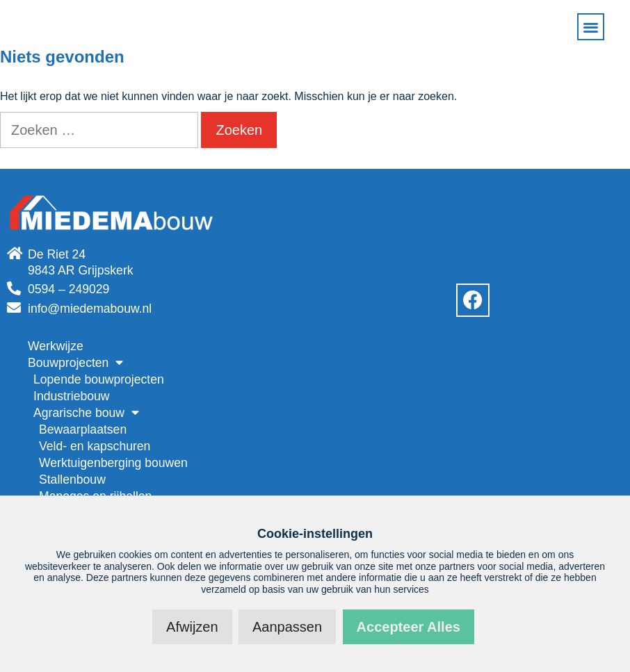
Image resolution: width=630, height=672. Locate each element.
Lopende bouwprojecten (99, 379)
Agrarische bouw (86, 413)
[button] (591, 27)
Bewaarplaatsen (83, 429)
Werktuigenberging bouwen (113, 463)
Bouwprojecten (75, 363)
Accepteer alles (409, 627)
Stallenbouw (72, 480)
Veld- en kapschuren (95, 446)
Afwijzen (192, 627)
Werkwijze (56, 346)
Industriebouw (72, 396)
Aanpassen (287, 627)
